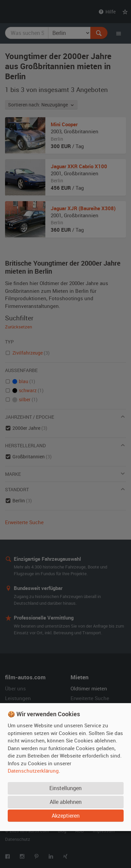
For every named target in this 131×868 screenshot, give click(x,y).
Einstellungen (65, 788)
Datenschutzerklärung (33, 771)
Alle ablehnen (66, 802)
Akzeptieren (66, 816)
